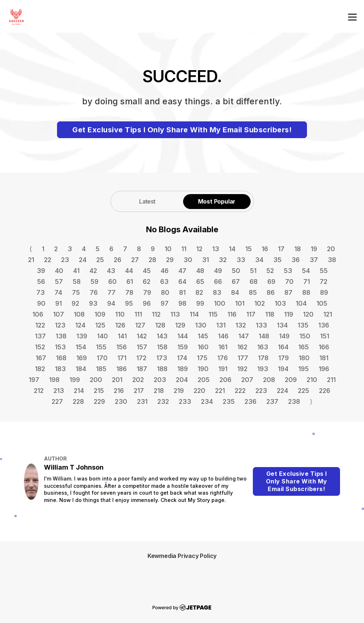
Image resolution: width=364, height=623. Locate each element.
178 (263, 358)
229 (99, 401)
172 (141, 358)
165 (304, 347)
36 (296, 260)
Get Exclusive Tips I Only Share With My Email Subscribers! (182, 130)
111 (138, 314)
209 (291, 380)
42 (93, 271)
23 (65, 260)
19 (314, 249)
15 (248, 249)
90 (41, 303)
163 (263, 347)
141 (122, 336)
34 (259, 260)
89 (324, 292)
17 (281, 249)
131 (221, 325)
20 (331, 249)
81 (182, 292)
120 (308, 314)
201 (117, 380)
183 (60, 369)
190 (203, 369)
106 (38, 314)
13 (216, 249)
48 (200, 271)
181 (324, 358)
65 (200, 282)
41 (76, 271)
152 (40, 347)
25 (100, 260)
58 (77, 282)
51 (253, 271)
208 (269, 380)
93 (93, 303)
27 (135, 260)
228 (78, 401)
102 (260, 303)
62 (147, 282)
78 (129, 292)
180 (304, 358)
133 (261, 325)
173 (162, 358)
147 (244, 336)
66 (218, 282)
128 (160, 325)
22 (48, 260)
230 (121, 401)
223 (261, 391)
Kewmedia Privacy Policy (182, 556)
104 (301, 303)
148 (264, 336)
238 (294, 401)
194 (283, 369)
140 (102, 336)
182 (40, 369)
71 (307, 282)
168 (61, 358)
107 (58, 314)
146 (223, 336)
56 (41, 282)
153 (60, 347)
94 (111, 303)
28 (152, 260)
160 (203, 347)
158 (162, 347)
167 (41, 358)
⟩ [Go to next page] (311, 401)
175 (202, 358)
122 (40, 325)
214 (79, 391)
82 (199, 292)
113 (175, 314)
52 (270, 271)
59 (94, 282)
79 (147, 292)
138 (61, 336)
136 (324, 325)
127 (140, 325)
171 (122, 358)
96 (147, 303)
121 (328, 314)
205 (204, 380)
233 (185, 401)
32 (223, 260)
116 (232, 314)
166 (324, 347)
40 (59, 271)
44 (129, 271)
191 (223, 369)
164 (283, 347)
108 (79, 314)
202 (138, 380)
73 (41, 292)
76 (94, 292)
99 (200, 303)
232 (163, 401)
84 (235, 292)
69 (271, 282)
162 (242, 347)
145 (203, 336)
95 (129, 303)
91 (58, 303)
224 (282, 391)
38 (332, 260)
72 (323, 282)
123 (60, 325)
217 (139, 391)
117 (251, 314)
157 (142, 347)
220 (199, 391)
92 (75, 303)
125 (100, 325)
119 (289, 314)
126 (120, 325)
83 (217, 292)
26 (118, 260)
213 (59, 391)
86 (271, 292)
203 (160, 380)
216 (119, 391)
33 (241, 260)
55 (324, 271)
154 (81, 347)
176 (223, 358)
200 (96, 380)
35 (277, 260)
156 (122, 347)
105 (322, 303)
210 (312, 380)
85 (253, 292)
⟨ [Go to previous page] (31, 249)
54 (306, 271)
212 (39, 391)
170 (102, 358)
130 (201, 325)
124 (80, 325)
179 (284, 358)
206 (225, 380)
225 (304, 391)
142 (142, 336)
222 (240, 391)
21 (31, 260)
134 (282, 325)
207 (247, 380)
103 (280, 303)
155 (101, 347)
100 (220, 303)
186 (122, 369)
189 (183, 369)
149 (284, 336)
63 (164, 282)
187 (142, 369)
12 (199, 249)
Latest (147, 201)
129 (180, 325)
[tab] (147, 201)
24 (83, 260)
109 (100, 314)
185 (101, 369)
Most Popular (217, 201)
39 (41, 271)
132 (241, 325)
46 (165, 271)
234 (207, 401)
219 (179, 391)
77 (112, 292)
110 (120, 314)
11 (184, 249)
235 (229, 401)
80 (165, 292)
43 (111, 271)
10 (168, 249)
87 (288, 292)
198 (54, 380)
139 (82, 336)
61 (130, 282)
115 (213, 314)
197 (34, 380)
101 (240, 303)
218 (159, 391)
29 (170, 260)
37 (314, 260)
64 (182, 282)
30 (188, 260)
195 (304, 369)
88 (306, 292)
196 (324, 369)
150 (305, 336)
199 (75, 380)
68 (254, 282)
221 (220, 391)
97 (165, 303)
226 (325, 391)
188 (162, 369)
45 (147, 271)
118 (270, 314)
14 (232, 249)
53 (288, 271)
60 (112, 282)
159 (183, 347)
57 (59, 282)
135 (303, 325)
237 (272, 401)
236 (250, 401)
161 (223, 347)
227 (57, 401)
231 (142, 401)
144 (183, 336)
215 (99, 391)
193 (263, 369)
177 (243, 358)
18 (298, 249)
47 (182, 271)
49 (218, 271)
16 (265, 249)
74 (58, 292)
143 (162, 336)
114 (194, 314)
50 (236, 271)
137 (40, 336)
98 (182, 303)
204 (182, 380)
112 (156, 314)
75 (76, 292)
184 (81, 369)
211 (331, 380)
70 (289, 282)
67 (236, 282)
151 (325, 336)
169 (82, 358)
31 (205, 260)
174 (182, 358)
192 (242, 369)
